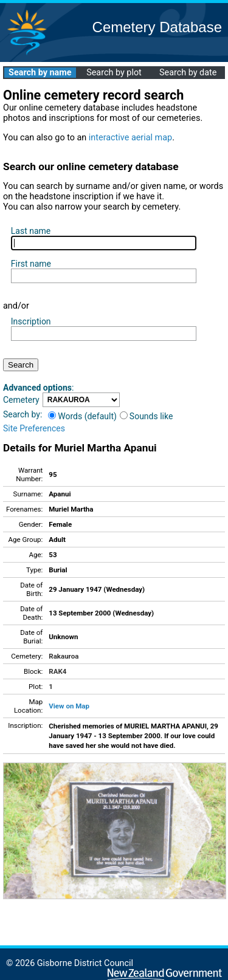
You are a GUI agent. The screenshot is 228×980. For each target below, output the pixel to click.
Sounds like (147, 416)
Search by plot (114, 73)
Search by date (188, 73)
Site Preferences (34, 428)
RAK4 (57, 671)
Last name (31, 231)
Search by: (22, 414)
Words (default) (82, 416)
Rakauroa (64, 656)
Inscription (31, 321)
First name (31, 264)
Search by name (40, 73)
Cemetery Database (157, 27)
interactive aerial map (130, 138)
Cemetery (21, 400)
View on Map (69, 706)
